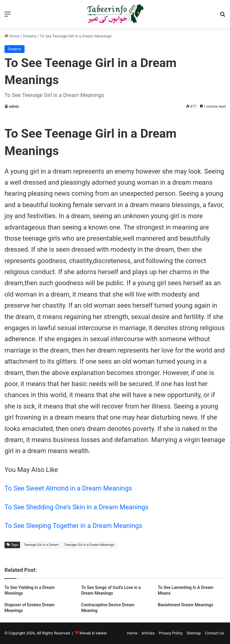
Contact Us (214, 633)
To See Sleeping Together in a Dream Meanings (73, 526)
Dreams (30, 36)
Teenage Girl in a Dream (41, 545)
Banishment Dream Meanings (186, 605)
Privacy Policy (171, 633)
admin (14, 107)
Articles (148, 633)
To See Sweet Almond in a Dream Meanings (68, 488)
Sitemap (194, 633)
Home (12, 36)
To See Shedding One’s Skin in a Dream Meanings (77, 507)
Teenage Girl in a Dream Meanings (89, 545)
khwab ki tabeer (93, 633)
